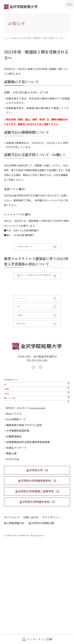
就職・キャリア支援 (17, 458)
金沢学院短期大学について (22, 416)
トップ (8, 38)
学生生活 (10, 448)
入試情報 (10, 437)
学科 (7, 427)
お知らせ (19, 38)
